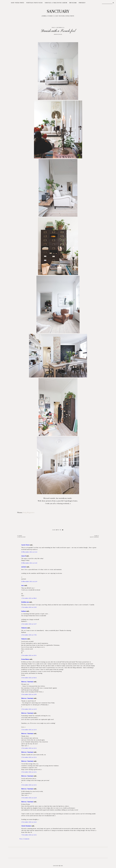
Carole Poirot (26, 545)
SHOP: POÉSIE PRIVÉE (18, 3)
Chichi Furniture (26, 826)
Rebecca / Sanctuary (27, 682)
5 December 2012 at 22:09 (29, 694)
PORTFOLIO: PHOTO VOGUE (34, 3)
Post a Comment (24, 839)
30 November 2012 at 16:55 (29, 563)
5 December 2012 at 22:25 (29, 822)
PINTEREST (82, 3)
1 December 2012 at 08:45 (29, 598)
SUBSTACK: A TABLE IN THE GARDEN (56, 3)
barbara (24, 611)
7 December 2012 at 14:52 (29, 835)
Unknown (24, 628)
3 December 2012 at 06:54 (29, 678)
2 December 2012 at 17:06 (29, 635)
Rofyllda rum (25, 602)
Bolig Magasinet (29, 512)
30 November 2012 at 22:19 (29, 581)
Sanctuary (58, 11)
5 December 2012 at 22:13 (29, 730)
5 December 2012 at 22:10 (29, 709)
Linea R (24, 556)
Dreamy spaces (58, 34)
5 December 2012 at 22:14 (29, 748)
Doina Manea (25, 659)
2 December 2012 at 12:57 (29, 624)
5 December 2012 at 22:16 (29, 772)
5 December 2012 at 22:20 (29, 798)
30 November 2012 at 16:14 (29, 552)
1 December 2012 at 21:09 (29, 607)
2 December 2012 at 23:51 (29, 655)
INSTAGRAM (73, 3)
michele (24, 567)
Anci (23, 585)
